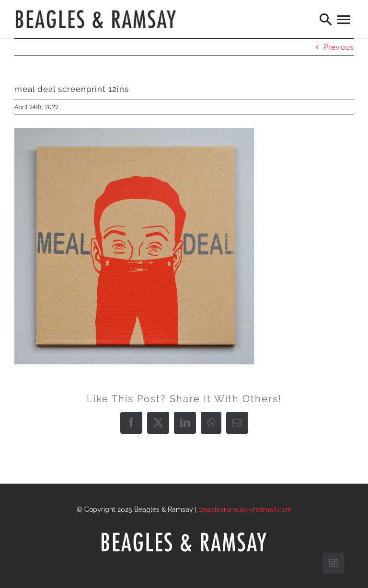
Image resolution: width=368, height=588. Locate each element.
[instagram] (333, 563)
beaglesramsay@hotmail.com (245, 509)
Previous (339, 47)
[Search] (326, 19)
